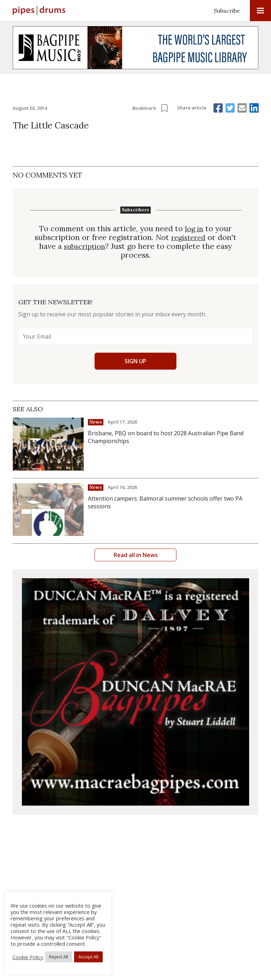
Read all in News (136, 555)
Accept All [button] (88, 957)
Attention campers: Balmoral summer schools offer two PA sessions (165, 502)
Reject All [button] (59, 957)
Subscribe (227, 11)
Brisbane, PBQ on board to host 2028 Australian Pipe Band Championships (166, 437)
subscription (85, 246)
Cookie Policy (28, 957)
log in (194, 229)
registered (188, 237)
